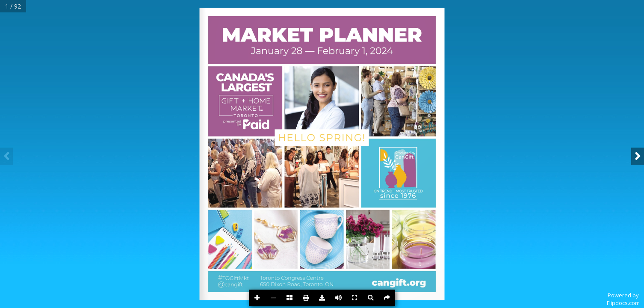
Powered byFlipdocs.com (623, 299)
